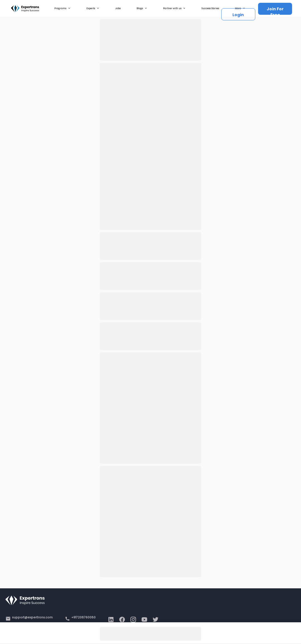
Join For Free (275, 10)
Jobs (118, 8)
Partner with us (174, 8)
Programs (62, 8)
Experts (93, 8)
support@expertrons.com (32, 617)
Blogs (142, 8)
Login (238, 15)
